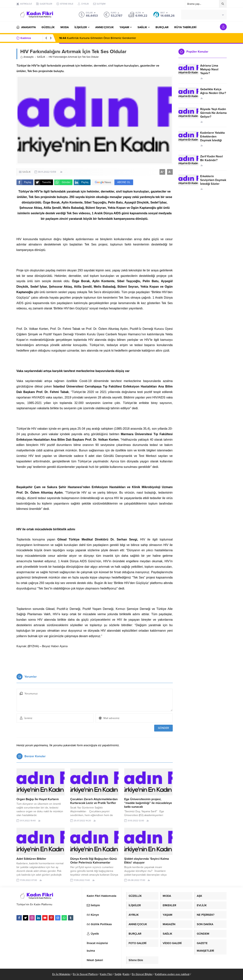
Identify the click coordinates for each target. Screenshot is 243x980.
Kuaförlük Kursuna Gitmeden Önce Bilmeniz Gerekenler (98, 38)
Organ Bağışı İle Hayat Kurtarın (38, 799)
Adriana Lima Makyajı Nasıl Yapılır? (209, 69)
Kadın (126, 974)
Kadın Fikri (106, 974)
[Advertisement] (95, 659)
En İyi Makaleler (61, 974)
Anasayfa (27, 57)
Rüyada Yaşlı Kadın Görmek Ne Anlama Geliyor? (213, 113)
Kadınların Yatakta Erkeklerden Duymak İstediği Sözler (213, 138)
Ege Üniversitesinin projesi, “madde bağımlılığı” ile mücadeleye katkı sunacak (148, 803)
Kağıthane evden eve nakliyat (172, 974)
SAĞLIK (41, 57)
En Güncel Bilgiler (142, 974)
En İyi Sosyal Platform (85, 974)
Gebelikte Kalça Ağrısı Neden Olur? (213, 91)
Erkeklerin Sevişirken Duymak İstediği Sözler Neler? (213, 182)
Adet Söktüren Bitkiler (31, 859)
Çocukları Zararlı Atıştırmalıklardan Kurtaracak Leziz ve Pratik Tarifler (94, 801)
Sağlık (118, 974)
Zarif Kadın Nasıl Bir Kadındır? (211, 158)
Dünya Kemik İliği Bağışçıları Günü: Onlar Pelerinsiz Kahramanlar (94, 861)
